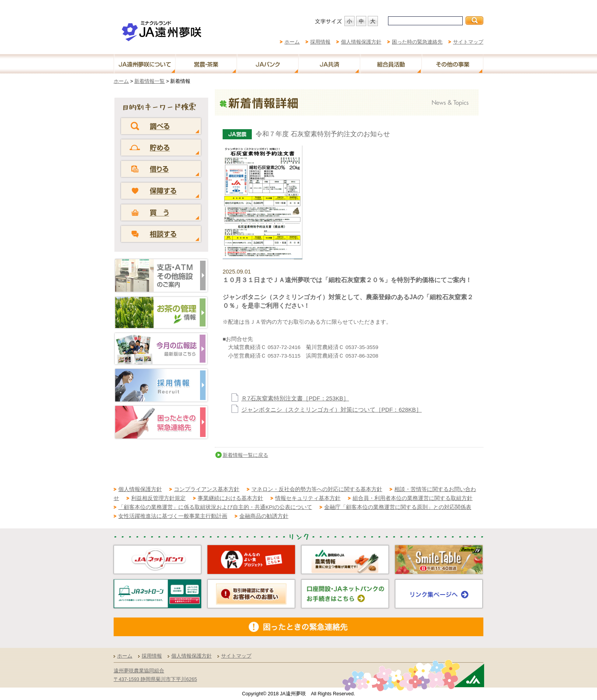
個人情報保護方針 (361, 42)
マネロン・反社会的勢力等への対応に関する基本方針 (317, 489)
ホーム (292, 42)
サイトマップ (468, 42)
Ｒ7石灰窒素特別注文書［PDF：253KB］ (295, 398)
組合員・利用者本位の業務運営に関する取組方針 (413, 498)
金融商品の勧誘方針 (264, 516)
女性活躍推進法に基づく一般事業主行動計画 (173, 516)
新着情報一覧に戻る (245, 455)
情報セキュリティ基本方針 (308, 498)
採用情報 (320, 42)
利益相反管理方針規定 (158, 498)
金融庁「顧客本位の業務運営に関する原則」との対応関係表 (398, 507)
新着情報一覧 (149, 81)
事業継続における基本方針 (230, 498)
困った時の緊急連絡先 (417, 42)
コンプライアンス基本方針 (207, 489)
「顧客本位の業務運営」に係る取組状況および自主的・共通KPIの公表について (215, 507)
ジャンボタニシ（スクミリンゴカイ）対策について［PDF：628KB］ (332, 410)
